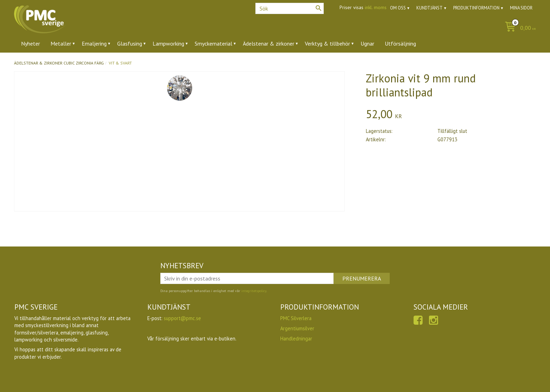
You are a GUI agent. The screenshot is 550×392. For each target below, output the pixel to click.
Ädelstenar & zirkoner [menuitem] (269, 43)
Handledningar (296, 339)
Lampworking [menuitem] (168, 43)
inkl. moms (376, 7)
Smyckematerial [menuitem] (213, 43)
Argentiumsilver (297, 328)
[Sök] (318, 8)
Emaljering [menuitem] (94, 43)
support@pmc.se (182, 318)
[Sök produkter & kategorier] (290, 8)
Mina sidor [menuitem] (521, 8)
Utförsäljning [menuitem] (400, 43)
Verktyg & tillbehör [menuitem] (327, 43)
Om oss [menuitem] (398, 8)
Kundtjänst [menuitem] (430, 8)
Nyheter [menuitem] (31, 43)
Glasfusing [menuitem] (130, 43)
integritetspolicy (254, 291)
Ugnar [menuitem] (367, 43)
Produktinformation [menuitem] (476, 8)
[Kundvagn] (519, 28)
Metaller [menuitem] (61, 43)
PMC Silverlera (296, 318)
